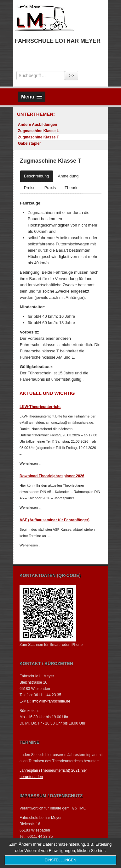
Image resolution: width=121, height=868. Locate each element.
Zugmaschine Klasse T (38, 137)
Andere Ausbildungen (37, 125)
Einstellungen (60, 860)
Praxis (50, 188)
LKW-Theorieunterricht (40, 407)
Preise (30, 188)
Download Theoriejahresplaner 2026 (52, 476)
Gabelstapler (29, 143)
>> (72, 76)
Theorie (72, 188)
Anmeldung (68, 176)
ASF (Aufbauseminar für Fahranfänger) (55, 520)
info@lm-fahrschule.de (51, 701)
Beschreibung (37, 176)
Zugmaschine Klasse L (38, 131)
